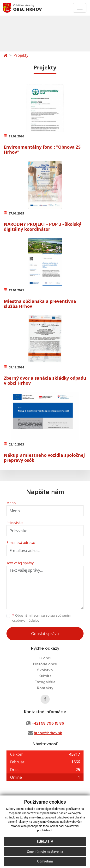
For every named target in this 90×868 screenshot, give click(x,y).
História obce (45, 664)
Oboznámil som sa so (42, 618)
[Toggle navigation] (80, 8)
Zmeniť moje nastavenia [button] (45, 851)
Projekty (21, 55)
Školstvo (45, 670)
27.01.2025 (16, 213)
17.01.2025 (16, 290)
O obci (45, 658)
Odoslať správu (45, 634)
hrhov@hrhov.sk (48, 733)
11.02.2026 (16, 136)
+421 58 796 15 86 (48, 723)
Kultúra (45, 676)
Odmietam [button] (45, 861)
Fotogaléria (45, 682)
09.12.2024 (16, 367)
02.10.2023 (16, 444)
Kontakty (45, 688)
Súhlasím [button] (45, 842)
